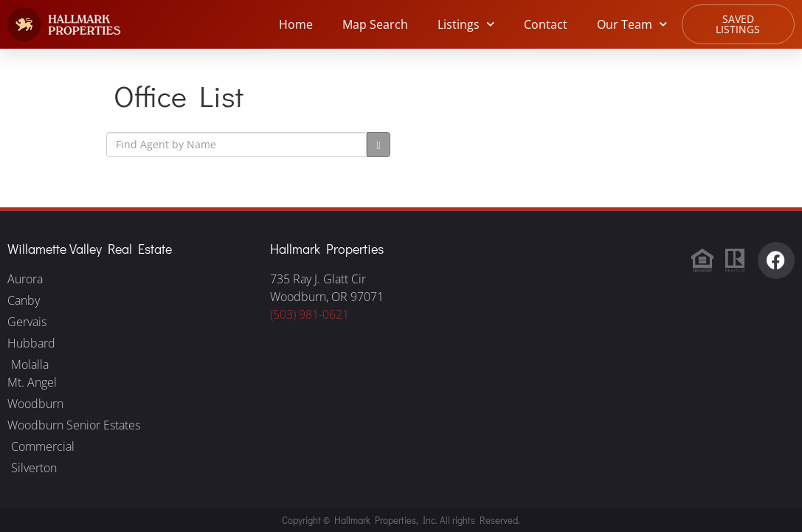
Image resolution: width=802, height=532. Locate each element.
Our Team (632, 24)
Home (296, 24)
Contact (546, 24)
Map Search (375, 24)
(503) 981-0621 (310, 314)
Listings (466, 24)
